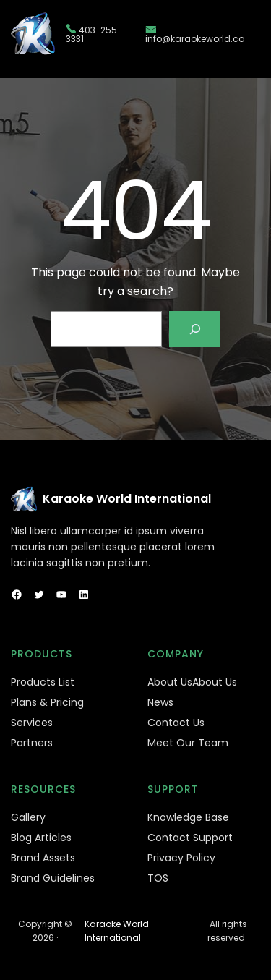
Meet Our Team (188, 743)
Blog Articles (41, 838)
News (160, 702)
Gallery (28, 817)
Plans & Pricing (47, 702)
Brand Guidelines (53, 878)
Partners (32, 743)
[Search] (195, 329)
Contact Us (176, 723)
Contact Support (190, 838)
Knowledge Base (188, 817)
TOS (158, 878)
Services (32, 723)
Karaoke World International (127, 499)
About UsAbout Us (192, 682)
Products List (43, 682)
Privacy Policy (181, 858)
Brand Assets (43, 858)
